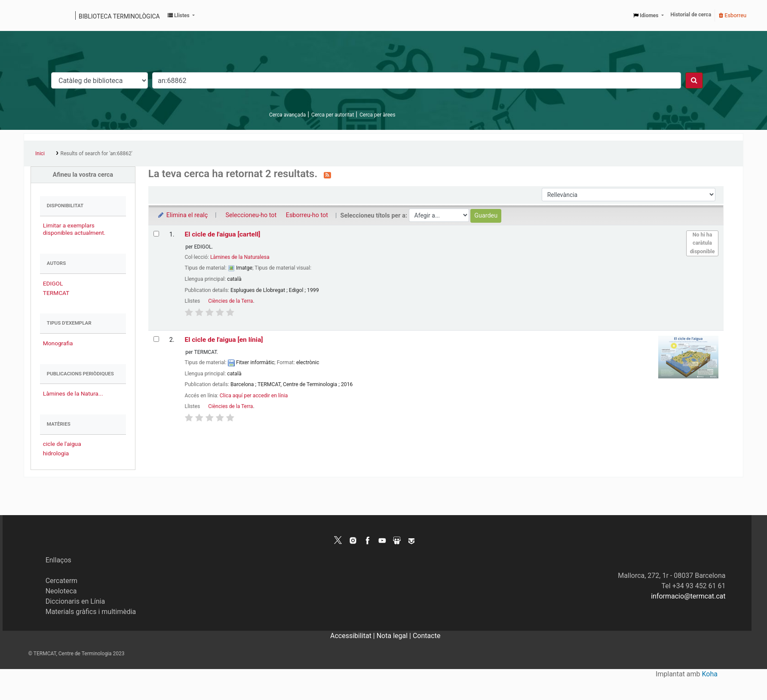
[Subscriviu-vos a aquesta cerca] (327, 175)
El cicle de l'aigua (223, 234)
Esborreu (733, 15)
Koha (710, 674)
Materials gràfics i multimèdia (91, 612)
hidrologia (56, 453)
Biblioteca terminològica (119, 16)
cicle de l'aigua (62, 444)
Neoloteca (61, 591)
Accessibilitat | (353, 636)
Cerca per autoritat (333, 115)
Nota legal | (395, 636)
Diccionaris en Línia (75, 601)
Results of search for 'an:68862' (97, 154)
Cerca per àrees (377, 115)
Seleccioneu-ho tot (251, 215)
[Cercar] (694, 80)
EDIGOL (53, 283)
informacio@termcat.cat (688, 596)
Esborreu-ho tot (307, 215)
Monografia (58, 343)
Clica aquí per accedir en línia (254, 396)
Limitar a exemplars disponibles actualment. (74, 229)
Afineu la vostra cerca (83, 175)
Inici (40, 154)
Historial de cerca (691, 15)
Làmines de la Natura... (73, 393)
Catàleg (33, 15)
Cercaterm (61, 581)
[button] (181, 15)
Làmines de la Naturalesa (240, 257)
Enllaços (58, 560)
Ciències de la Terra (230, 301)
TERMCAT (56, 293)
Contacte (426, 636)
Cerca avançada (287, 115)
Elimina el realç (183, 215)
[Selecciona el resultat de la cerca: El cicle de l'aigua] (156, 234)
